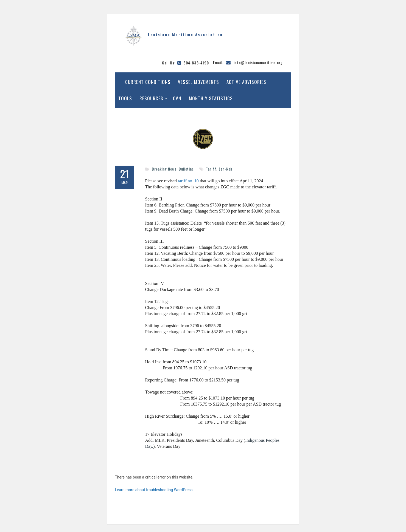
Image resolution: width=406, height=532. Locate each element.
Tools (125, 98)
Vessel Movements (198, 82)
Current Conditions (148, 82)
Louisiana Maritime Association (185, 34)
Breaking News (164, 169)
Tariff (211, 169)
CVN (177, 98)
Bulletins (186, 169)
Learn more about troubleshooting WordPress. (154, 490)
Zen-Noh (225, 169)
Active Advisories (246, 82)
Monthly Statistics (211, 98)
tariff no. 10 (188, 181)
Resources (151, 98)
